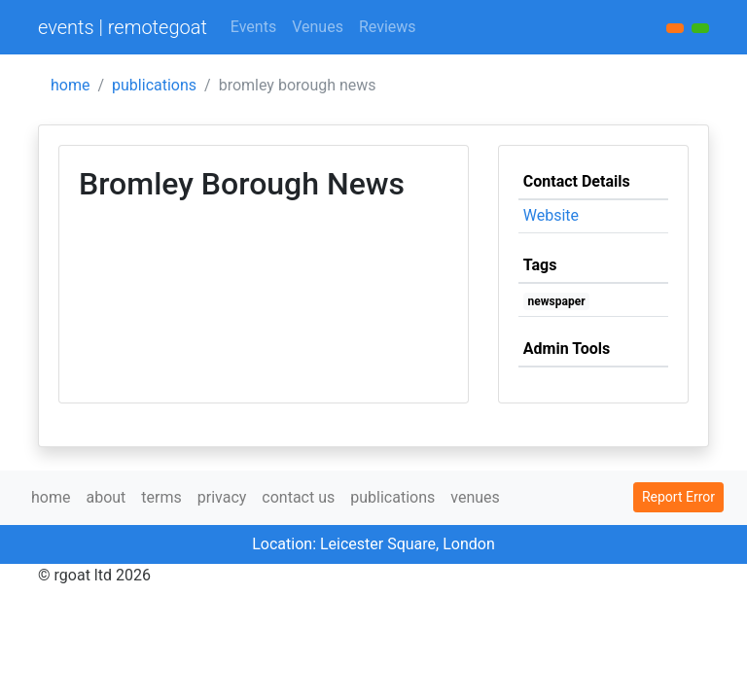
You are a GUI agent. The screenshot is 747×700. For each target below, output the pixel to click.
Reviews (388, 27)
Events (253, 27)
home (70, 85)
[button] (700, 28)
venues (475, 497)
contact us (298, 497)
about (106, 497)
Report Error (678, 497)
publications (154, 85)
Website (551, 215)
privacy (222, 497)
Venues (318, 27)
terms (161, 497)
